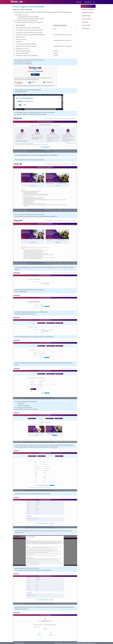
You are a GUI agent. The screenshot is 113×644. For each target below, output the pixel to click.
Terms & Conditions (86, 25)
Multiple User (89, 2)
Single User (79, 2)
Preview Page (85, 22)
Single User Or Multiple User (88, 9)
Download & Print (86, 28)
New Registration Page (87, 6)
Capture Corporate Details (88, 13)
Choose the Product (86, 16)
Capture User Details (86, 19)
